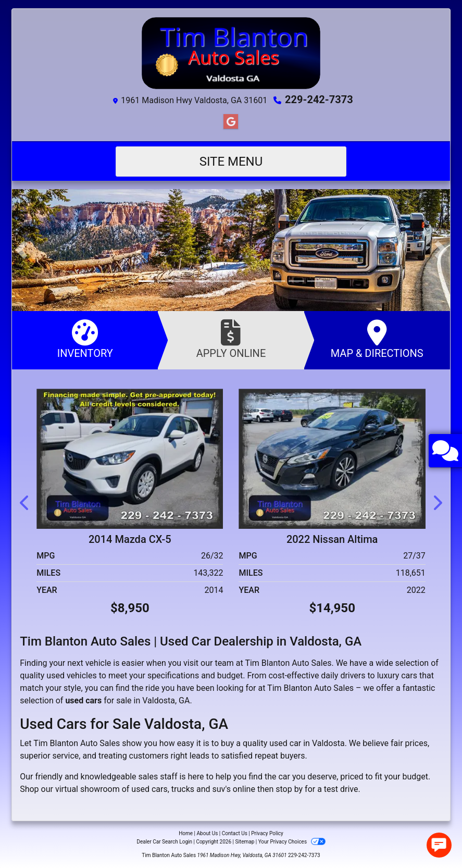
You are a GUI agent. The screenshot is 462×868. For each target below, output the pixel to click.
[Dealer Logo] (231, 53)
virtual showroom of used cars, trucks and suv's (143, 789)
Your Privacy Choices (292, 842)
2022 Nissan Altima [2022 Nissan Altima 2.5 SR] (332, 539)
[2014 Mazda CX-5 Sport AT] (130, 458)
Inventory (85, 339)
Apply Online (231, 339)
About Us (208, 833)
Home (186, 833)
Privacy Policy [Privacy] (267, 833)
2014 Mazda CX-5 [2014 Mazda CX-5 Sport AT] (130, 539)
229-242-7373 (319, 100)
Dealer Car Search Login (164, 842)
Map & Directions (377, 339)
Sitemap (245, 842)
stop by (289, 789)
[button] (21, 250)
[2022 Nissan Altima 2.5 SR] (332, 458)
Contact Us (235, 833)
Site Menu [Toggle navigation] (231, 162)
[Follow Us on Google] (231, 122)
